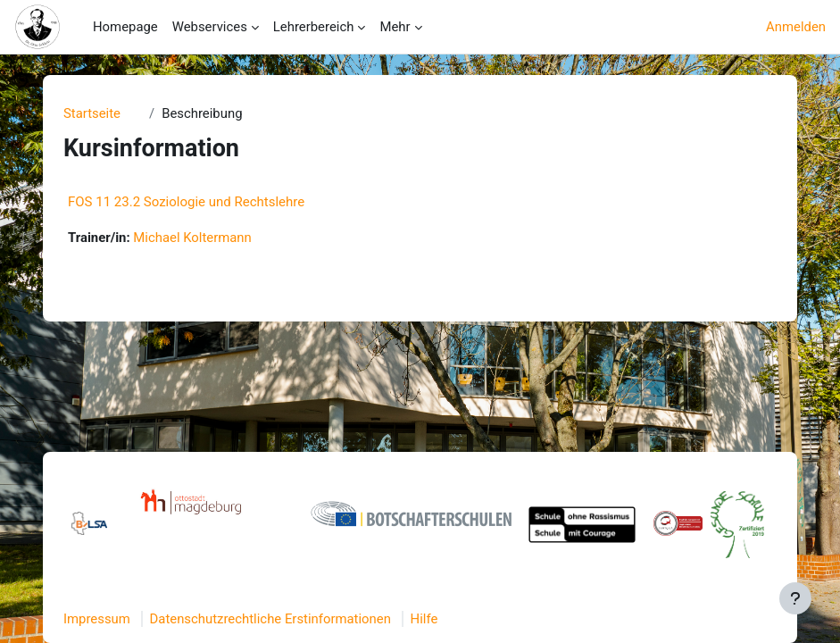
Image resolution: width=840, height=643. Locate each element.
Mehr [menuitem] (395, 27)
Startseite (92, 113)
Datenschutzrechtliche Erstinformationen (270, 619)
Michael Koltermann (192, 238)
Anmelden (796, 27)
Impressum (97, 619)
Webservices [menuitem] (210, 27)
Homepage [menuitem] (125, 27)
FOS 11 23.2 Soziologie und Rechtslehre (186, 202)
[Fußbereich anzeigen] (795, 598)
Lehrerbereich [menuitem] (314, 27)
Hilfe (424, 619)
